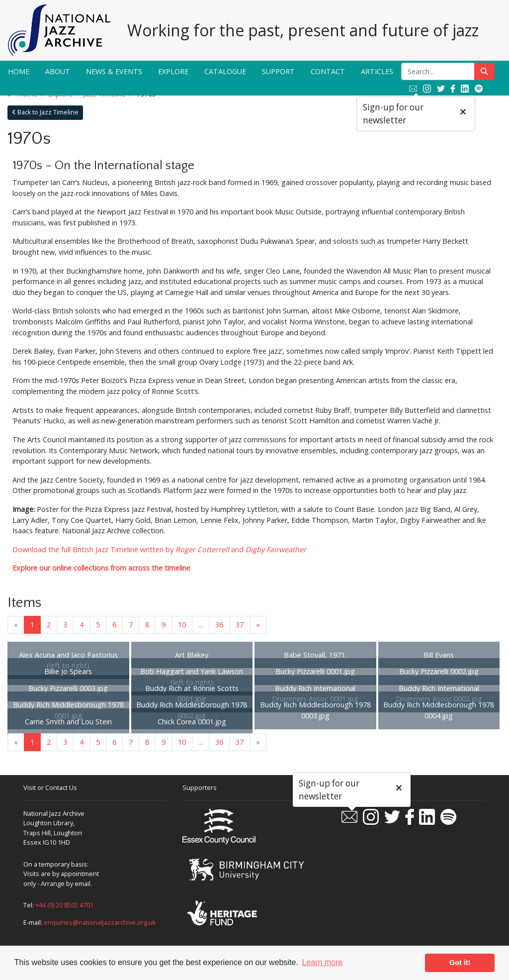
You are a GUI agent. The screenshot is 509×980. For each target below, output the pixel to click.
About (58, 71)
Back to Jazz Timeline (45, 112)
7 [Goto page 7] (131, 625)
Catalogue (225, 71)
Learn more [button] (322, 962)
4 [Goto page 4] (82, 625)
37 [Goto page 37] (240, 625)
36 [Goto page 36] (219, 625)
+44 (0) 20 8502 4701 (64, 905)
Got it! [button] (460, 963)
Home (19, 71)
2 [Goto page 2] (49, 625)
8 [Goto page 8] (147, 625)
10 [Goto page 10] (182, 625)
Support (278, 71)
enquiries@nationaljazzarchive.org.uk (100, 922)
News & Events (114, 71)
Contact (328, 71)
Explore (173, 71)
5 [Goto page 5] (98, 625)
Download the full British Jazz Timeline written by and (159, 549)
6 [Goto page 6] (114, 625)
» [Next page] (258, 625)
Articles (377, 71)
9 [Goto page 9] (164, 625)
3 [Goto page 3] (65, 625)
